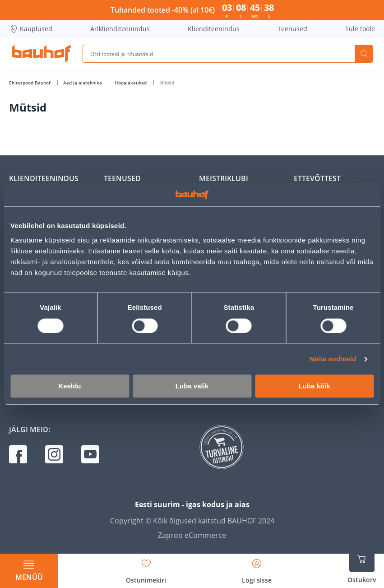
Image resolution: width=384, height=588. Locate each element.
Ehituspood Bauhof (30, 83)
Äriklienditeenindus (120, 29)
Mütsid (167, 83)
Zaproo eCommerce (192, 535)
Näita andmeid (333, 359)
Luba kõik (314, 386)
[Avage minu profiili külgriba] (257, 568)
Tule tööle (360, 29)
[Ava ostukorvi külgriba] (362, 565)
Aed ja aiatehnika (83, 83)
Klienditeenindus (214, 29)
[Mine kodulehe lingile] (41, 54)
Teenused (292, 29)
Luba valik (192, 386)
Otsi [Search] (364, 54)
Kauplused (31, 29)
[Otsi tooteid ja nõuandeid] (219, 54)
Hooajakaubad (131, 83)
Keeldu (69, 386)
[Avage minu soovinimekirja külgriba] (146, 568)
